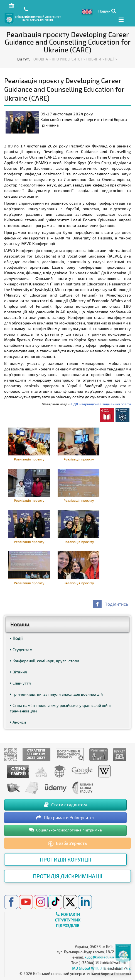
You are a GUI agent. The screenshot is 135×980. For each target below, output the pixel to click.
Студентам (21, 650)
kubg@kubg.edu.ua (99, 957)
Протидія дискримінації (67, 876)
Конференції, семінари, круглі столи (44, 661)
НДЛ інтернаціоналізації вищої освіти (101, 404)
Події (16, 638)
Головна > (41, 59)
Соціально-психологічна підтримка (65, 830)
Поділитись (116, 604)
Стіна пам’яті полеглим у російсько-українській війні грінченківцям (60, 708)
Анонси (18, 722)
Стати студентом (65, 805)
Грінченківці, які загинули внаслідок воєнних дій (56, 694)
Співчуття (20, 683)
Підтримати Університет (66, 817)
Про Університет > (68, 59)
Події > (111, 59)
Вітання (18, 672)
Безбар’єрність (67, 843)
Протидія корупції (65, 859)
